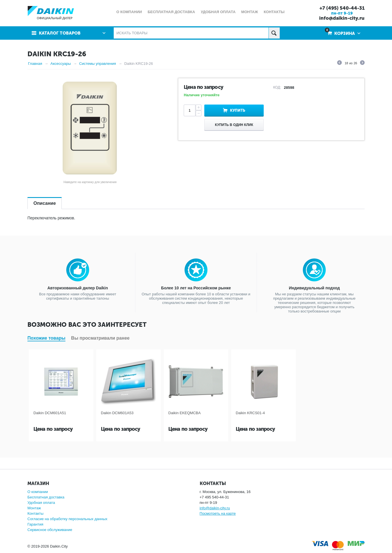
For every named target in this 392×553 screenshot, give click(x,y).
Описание (45, 203)
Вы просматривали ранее (100, 338)
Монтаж (34, 508)
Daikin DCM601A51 (50, 413)
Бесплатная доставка (46, 497)
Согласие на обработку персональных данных (67, 519)
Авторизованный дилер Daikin (78, 288)
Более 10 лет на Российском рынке (196, 288)
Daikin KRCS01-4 (250, 413)
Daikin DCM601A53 (117, 413)
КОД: (277, 87)
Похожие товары (46, 338)
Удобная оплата (41, 503)
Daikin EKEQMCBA (184, 413)
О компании (38, 492)
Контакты (35, 513)
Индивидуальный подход (314, 288)
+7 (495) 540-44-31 (342, 8)
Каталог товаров (60, 33)
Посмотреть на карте (218, 513)
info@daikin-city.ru (342, 18)
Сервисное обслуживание (50, 530)
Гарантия (35, 524)
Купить (238, 110)
